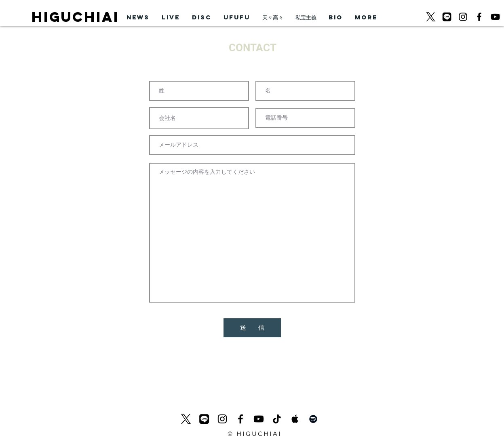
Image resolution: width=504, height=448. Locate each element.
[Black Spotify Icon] (313, 419)
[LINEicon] (447, 17)
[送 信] (252, 328)
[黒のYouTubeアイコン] (495, 17)
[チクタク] (277, 419)
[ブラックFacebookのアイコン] (479, 17)
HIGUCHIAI (75, 17)
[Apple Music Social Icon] (295, 419)
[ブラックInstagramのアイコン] (463, 17)
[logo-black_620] (431, 17)
